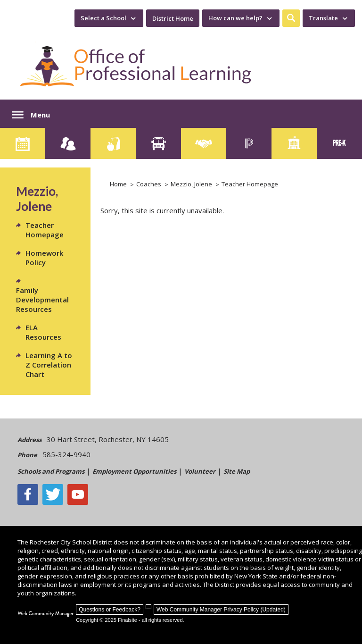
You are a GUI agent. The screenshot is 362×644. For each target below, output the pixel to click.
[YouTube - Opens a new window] (78, 494)
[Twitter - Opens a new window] (53, 494)
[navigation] (109, 18)
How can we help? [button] (235, 18)
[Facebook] (28, 494)
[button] (291, 18)
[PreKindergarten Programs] (339, 143)
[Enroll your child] (68, 143)
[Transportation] (158, 143)
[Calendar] (23, 143)
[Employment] (204, 143)
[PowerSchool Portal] (249, 143)
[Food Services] (113, 143)
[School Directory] (294, 143)
